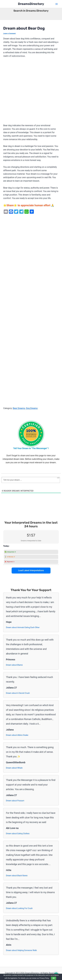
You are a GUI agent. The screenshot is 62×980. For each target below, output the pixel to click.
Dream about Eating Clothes (18, 834)
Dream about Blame (14, 665)
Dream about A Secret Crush (18, 693)
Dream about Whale (14, 768)
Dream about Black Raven (17, 876)
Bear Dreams (19, 408)
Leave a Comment (9, 34)
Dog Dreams (32, 408)
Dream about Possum (15, 801)
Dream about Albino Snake (17, 735)
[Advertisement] (31, 92)
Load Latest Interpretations (31, 570)
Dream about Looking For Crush (19, 908)
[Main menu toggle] (56, 4)
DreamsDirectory (31, 4)
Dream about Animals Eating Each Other (23, 627)
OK (54, 978)
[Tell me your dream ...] (31, 480)
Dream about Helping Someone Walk (21, 950)
